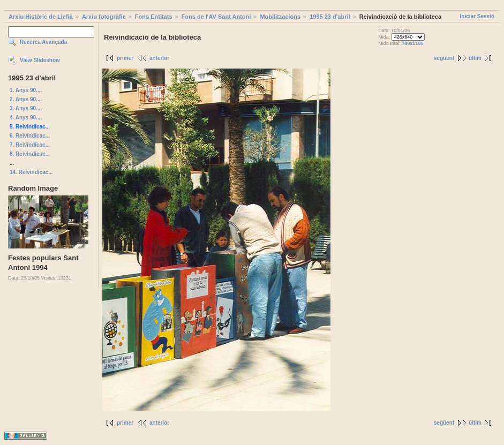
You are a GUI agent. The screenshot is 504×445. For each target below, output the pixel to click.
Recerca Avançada (43, 42)
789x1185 (412, 43)
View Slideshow (40, 60)
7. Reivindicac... (30, 145)
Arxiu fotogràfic (104, 17)
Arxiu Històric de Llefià (41, 17)
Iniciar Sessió (477, 16)
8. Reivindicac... (30, 154)
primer (125, 58)
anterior (159, 58)
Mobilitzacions (280, 17)
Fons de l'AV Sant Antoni (216, 17)
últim (475, 58)
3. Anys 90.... (26, 108)
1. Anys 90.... (26, 90)
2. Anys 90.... (26, 99)
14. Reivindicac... (31, 172)
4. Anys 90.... (26, 118)
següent (444, 58)
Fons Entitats (154, 17)
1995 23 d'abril (330, 17)
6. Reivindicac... (30, 136)
